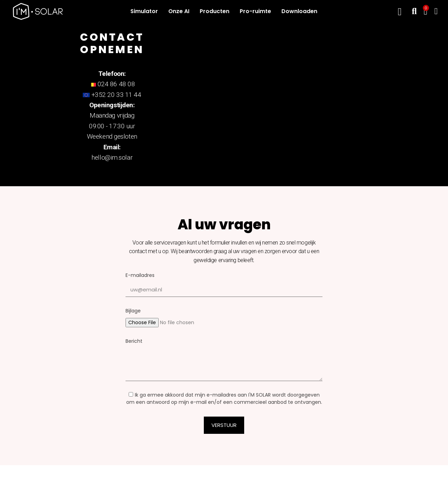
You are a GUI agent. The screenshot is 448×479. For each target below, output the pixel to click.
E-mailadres (140, 275)
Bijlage (133, 311)
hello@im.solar (112, 157)
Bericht (134, 341)
